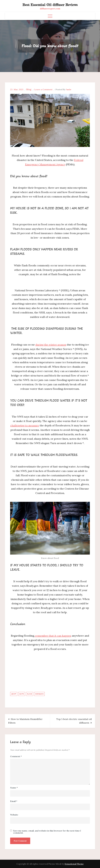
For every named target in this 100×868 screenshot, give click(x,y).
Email (14, 801)
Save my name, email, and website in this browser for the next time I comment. (47, 832)
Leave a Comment (43, 89)
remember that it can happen (53, 636)
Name (14, 788)
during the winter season (51, 345)
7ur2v (69, 90)
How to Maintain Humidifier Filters (25, 721)
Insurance (39, 694)
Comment (16, 756)
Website (14, 815)
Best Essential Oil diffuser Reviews (50, 5)
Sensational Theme (74, 864)
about (14, 694)
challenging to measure (25, 425)
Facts (22, 694)
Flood (30, 694)
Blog (29, 89)
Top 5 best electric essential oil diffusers (74, 721)
